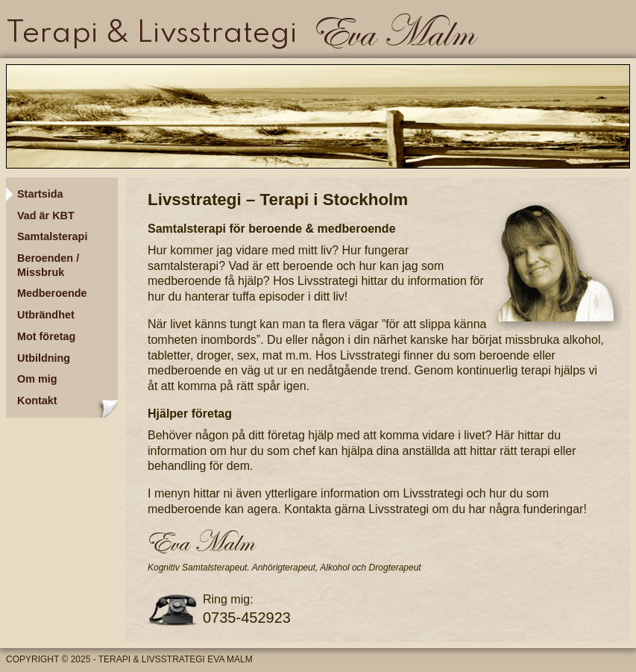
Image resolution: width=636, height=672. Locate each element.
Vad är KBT (46, 216)
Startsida (40, 194)
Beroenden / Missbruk (48, 265)
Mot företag (46, 336)
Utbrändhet (46, 315)
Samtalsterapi (52, 236)
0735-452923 (247, 618)
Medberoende (52, 293)
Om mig (37, 379)
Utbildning (44, 358)
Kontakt (37, 401)
